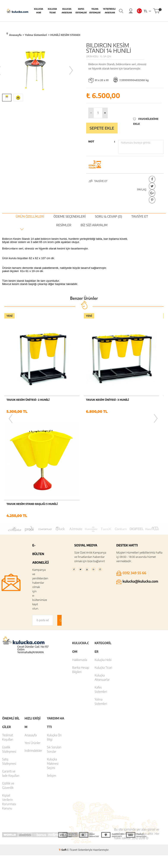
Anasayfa (31, 632)
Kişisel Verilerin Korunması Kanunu (9, 698)
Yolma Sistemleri (95, 11)
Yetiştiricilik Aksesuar (110, 11)
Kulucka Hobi (39, 11)
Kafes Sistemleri (81, 11)
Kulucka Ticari (52, 11)
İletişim (52, 672)
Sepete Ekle (102, 128)
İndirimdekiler (33, 647)
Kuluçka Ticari (103, 564)
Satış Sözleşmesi (9, 658)
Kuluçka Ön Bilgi (54, 634)
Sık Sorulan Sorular (54, 646)
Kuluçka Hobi (103, 556)
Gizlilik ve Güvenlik (8, 682)
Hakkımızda (80, 556)
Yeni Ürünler (33, 639)
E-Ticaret (72, 746)
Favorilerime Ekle (146, 121)
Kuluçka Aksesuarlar (102, 574)
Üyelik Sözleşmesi (9, 646)
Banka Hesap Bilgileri (81, 566)
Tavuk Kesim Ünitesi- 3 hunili (107, 400)
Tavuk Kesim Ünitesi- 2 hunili (28, 400)
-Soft (63, 746)
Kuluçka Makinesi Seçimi (53, 660)
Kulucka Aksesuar (67, 11)
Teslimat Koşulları (8, 634)
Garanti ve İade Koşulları (11, 670)
